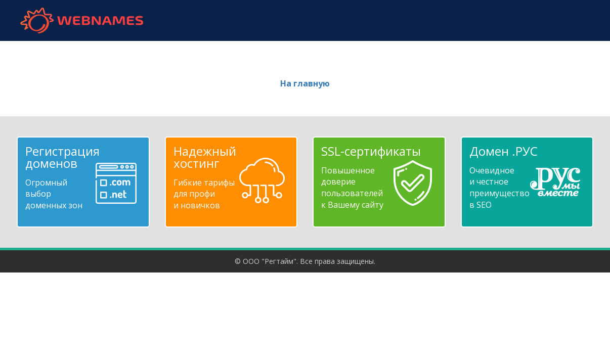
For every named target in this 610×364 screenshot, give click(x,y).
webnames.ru (81, 20)
